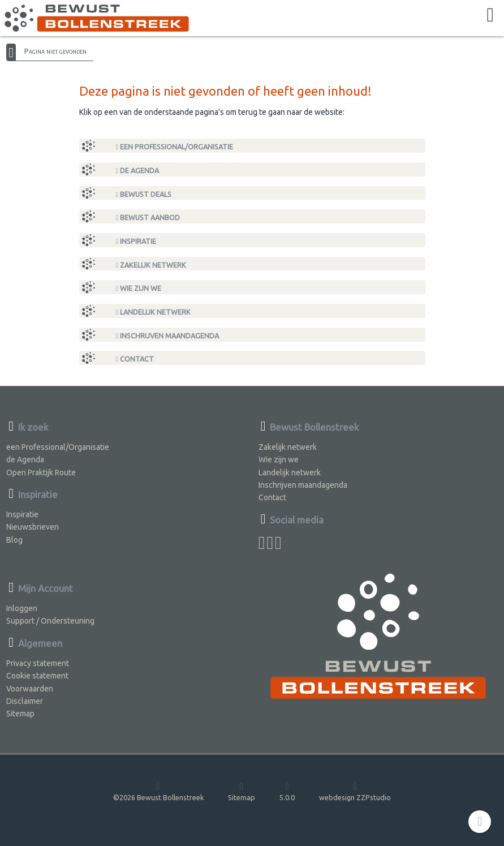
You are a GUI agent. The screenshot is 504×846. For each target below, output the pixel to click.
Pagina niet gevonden (55, 51)
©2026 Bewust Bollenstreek (158, 791)
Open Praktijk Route (41, 473)
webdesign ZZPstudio (355, 791)
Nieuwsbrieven (33, 527)
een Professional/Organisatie (175, 147)
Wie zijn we (139, 288)
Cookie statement (37, 676)
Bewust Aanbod (148, 218)
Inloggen (22, 608)
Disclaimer (25, 701)
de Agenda (138, 171)
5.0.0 (287, 791)
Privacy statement (38, 663)
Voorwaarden (30, 689)
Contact (135, 359)
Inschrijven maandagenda (168, 336)
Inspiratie (136, 241)
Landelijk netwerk (154, 312)
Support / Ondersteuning (50, 621)
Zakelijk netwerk (151, 265)
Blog (14, 540)
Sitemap (20, 714)
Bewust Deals (144, 194)
